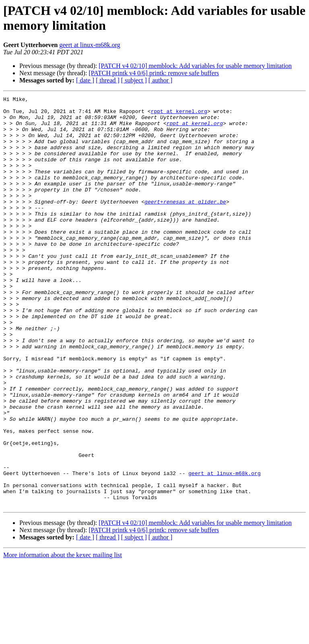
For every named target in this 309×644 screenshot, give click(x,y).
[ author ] (161, 80)
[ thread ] (108, 80)
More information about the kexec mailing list (63, 637)
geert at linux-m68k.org (90, 45)
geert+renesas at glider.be (185, 223)
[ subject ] (134, 80)
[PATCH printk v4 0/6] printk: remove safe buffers (154, 73)
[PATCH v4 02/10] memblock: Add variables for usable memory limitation (195, 66)
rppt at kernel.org (179, 115)
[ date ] (85, 80)
